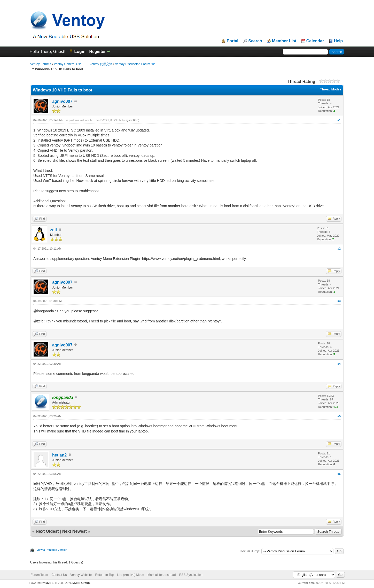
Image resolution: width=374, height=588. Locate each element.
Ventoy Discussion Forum (133, 64)
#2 (339, 249)
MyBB (49, 583)
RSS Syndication (191, 575)
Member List (284, 41)
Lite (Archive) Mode (131, 575)
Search (255, 41)
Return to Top (104, 575)
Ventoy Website (81, 575)
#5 (339, 416)
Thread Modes (331, 89)
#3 (339, 301)
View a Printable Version (52, 550)
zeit (54, 230)
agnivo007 (62, 101)
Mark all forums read (162, 575)
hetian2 (59, 455)
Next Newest (75, 531)
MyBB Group (81, 583)
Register (97, 52)
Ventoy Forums (41, 64)
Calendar (315, 41)
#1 (339, 120)
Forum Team (39, 575)
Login (80, 52)
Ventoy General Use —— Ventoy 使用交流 (83, 64)
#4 (339, 364)
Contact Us (59, 575)
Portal (232, 41)
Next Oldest (47, 531)
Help (338, 41)
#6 (339, 474)
